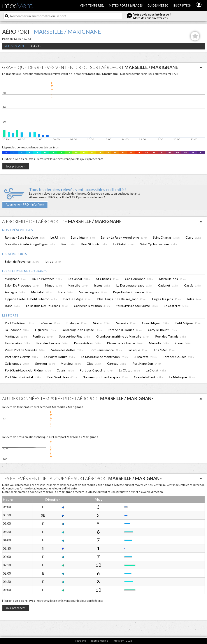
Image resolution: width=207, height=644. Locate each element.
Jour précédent (16, 166)
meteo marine (100, 641)
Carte (36, 46)
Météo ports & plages (126, 5)
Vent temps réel (92, 5)
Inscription (182, 5)
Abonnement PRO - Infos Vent (25, 204)
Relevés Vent (15, 46)
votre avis (81, 641)
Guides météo (158, 5)
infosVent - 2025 (123, 641)
